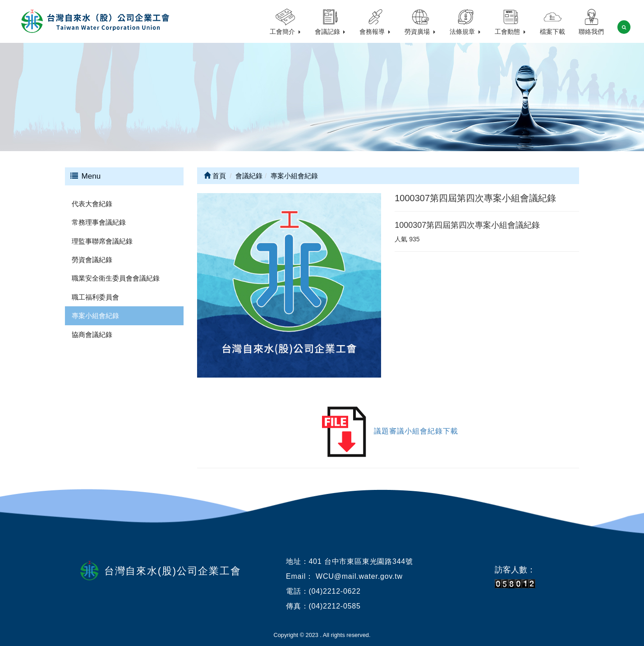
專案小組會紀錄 (95, 316)
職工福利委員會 (95, 297)
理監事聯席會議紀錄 (102, 241)
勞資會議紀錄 (92, 260)
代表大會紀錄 (92, 204)
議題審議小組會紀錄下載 (416, 431)
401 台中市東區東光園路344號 (361, 561)
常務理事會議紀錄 (99, 222)
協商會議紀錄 (92, 335)
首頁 (215, 176)
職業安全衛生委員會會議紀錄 (116, 278)
